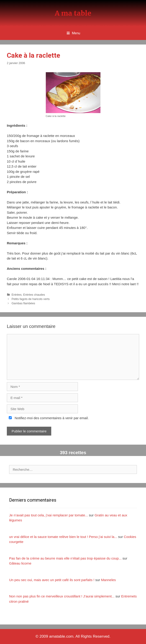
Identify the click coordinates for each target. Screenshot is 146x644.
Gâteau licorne (20, 563)
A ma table (73, 13)
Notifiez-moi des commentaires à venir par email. (48, 418)
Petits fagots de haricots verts (31, 299)
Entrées (17, 295)
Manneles (109, 580)
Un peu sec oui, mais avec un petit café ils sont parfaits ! (52, 580)
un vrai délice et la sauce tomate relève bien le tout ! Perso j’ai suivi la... (63, 537)
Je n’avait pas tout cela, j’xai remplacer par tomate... (49, 515)
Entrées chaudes (34, 295)
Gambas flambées (23, 303)
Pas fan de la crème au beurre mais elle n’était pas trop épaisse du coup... (65, 558)
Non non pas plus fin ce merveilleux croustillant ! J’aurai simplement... (62, 596)
